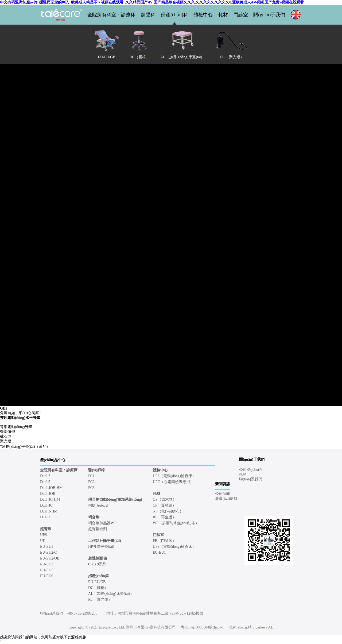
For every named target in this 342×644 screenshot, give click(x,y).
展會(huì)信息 (226, 498)
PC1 (91, 476)
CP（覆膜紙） (164, 505)
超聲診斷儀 (98, 558)
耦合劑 (94, 517)
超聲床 (46, 529)
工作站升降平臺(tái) (105, 541)
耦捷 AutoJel (98, 505)
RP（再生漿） (164, 517)
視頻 (243, 474)
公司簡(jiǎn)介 (251, 470)
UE (43, 541)
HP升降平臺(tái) (101, 547)
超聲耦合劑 (98, 529)
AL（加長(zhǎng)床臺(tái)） (111, 594)
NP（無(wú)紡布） (168, 511)
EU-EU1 (47, 547)
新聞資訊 (223, 484)
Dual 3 (45, 517)
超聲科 (148, 15)
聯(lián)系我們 (251, 479)
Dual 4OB (48, 494)
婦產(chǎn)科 (174, 15)
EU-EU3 (47, 564)
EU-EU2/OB (50, 558)
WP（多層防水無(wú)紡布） (176, 523)
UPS (44, 535)
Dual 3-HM (49, 511)
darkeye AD (264, 627)
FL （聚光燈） (100, 599)
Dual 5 (45, 482)
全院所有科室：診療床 (111, 15)
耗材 (223, 15)
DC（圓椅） (98, 588)
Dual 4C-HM (50, 500)
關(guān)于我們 (269, 15)
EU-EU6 (47, 576)
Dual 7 (45, 476)
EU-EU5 (47, 570)
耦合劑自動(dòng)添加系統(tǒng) (115, 500)
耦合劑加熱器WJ (102, 523)
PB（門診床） (164, 541)
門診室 (241, 15)
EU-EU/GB (97, 582)
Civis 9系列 (97, 564)
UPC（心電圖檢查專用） (173, 482)
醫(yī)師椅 (96, 470)
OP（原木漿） (165, 500)
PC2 (91, 482)
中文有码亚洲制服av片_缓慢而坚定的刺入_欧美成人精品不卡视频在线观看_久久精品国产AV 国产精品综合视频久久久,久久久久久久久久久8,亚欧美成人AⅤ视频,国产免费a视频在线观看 (152, 2)
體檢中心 (203, 15)
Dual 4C (46, 505)
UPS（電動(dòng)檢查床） (174, 476)
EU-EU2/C (48, 552)
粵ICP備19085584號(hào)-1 (202, 627)
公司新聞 (223, 494)
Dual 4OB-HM (51, 488)
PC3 (91, 488)
